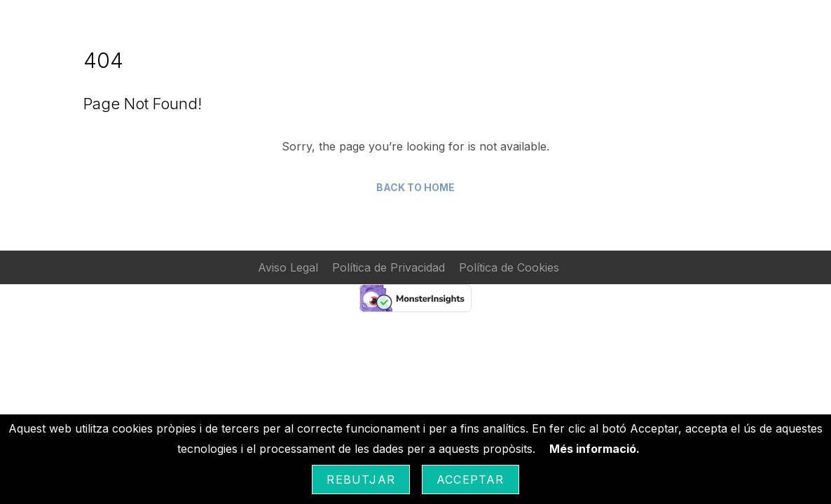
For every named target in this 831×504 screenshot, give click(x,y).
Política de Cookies (509, 267)
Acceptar (471, 479)
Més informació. (595, 449)
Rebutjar (361, 479)
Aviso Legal (288, 267)
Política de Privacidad (389, 267)
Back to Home (415, 187)
